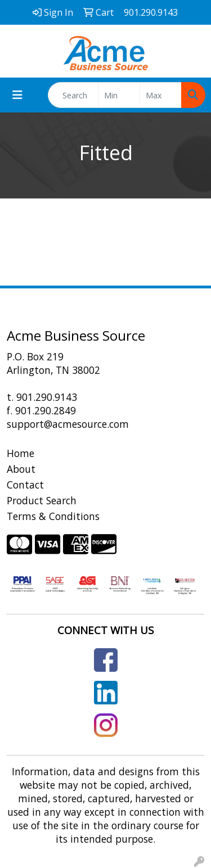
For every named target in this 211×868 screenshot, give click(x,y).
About (21, 469)
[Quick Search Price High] (161, 95)
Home (21, 453)
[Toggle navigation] (17, 95)
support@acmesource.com (68, 424)
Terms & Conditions (53, 516)
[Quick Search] (73, 95)
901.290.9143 (47, 397)
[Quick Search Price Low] (119, 95)
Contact (25, 485)
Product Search (42, 500)
